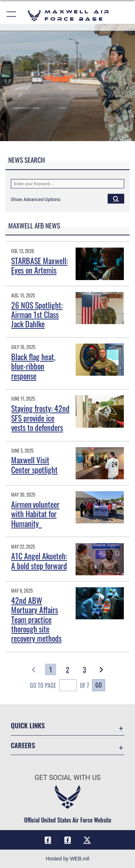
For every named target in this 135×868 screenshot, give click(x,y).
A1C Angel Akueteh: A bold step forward (39, 561)
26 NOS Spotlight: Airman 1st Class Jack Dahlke (37, 315)
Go (99, 685)
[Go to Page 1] (51, 669)
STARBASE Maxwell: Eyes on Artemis (39, 265)
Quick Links (28, 725)
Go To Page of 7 (59, 686)
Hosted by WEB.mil (67, 859)
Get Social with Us (67, 778)
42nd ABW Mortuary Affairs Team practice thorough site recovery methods (36, 619)
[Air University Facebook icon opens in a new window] (68, 840)
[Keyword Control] (67, 184)
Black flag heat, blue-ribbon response (33, 366)
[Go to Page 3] (84, 669)
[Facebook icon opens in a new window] (48, 840)
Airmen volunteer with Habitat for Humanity (35, 514)
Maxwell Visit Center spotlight (34, 464)
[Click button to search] (116, 199)
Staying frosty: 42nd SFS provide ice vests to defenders (40, 418)
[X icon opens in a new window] (87, 840)
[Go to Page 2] (67, 669)
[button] (12, 15)
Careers (23, 745)
